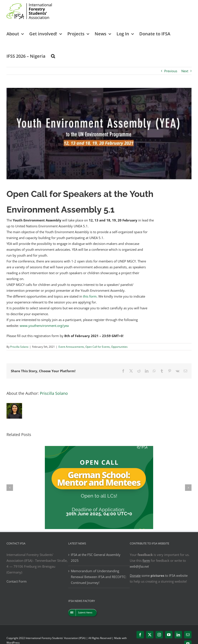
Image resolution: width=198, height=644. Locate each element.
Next (185, 71)
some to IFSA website (159, 575)
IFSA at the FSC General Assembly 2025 (96, 558)
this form (90, 296)
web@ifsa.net (139, 566)
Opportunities (119, 347)
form (146, 560)
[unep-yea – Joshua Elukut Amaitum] (99, 134)
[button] (53, 56)
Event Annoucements (71, 347)
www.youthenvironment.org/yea (44, 326)
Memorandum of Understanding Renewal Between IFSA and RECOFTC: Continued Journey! (99, 577)
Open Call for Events (98, 347)
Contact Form (17, 581)
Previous (171, 71)
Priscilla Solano (19, 347)
